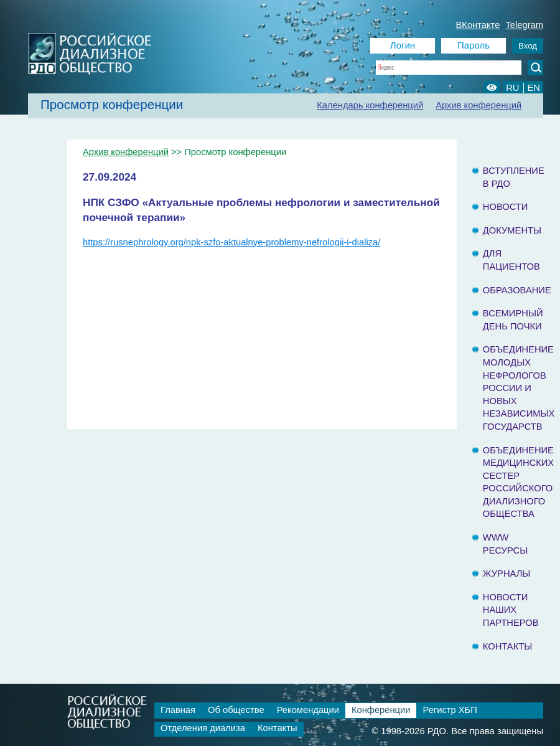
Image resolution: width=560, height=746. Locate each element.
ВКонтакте (478, 25)
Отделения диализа (203, 728)
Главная (178, 710)
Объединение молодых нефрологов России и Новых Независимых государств (519, 388)
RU (512, 88)
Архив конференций (478, 105)
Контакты (507, 646)
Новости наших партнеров (511, 610)
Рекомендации (308, 710)
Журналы (507, 574)
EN (534, 88)
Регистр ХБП (450, 710)
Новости (506, 207)
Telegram (524, 25)
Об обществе (236, 710)
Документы (512, 230)
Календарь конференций (370, 105)
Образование (517, 290)
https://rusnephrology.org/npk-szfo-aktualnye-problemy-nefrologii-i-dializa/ (231, 242)
